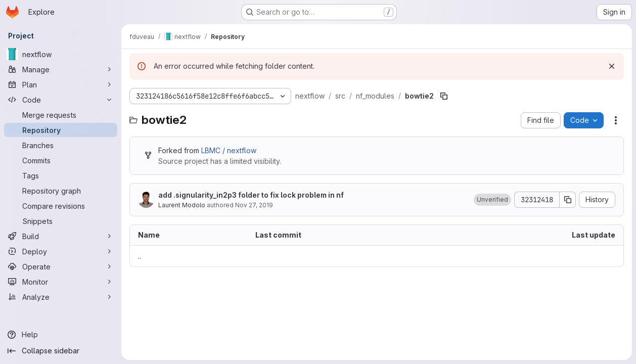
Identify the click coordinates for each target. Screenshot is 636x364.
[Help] (61, 335)
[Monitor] (61, 282)
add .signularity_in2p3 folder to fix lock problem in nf (251, 195)
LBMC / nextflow (229, 150)
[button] (492, 200)
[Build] (61, 236)
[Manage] (61, 69)
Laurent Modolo (182, 205)
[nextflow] (61, 54)
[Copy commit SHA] (568, 200)
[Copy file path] (444, 96)
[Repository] (61, 130)
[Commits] (61, 160)
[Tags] (61, 175)
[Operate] (61, 266)
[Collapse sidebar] (61, 351)
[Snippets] (61, 221)
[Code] (61, 100)
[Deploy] (61, 251)
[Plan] (61, 84)
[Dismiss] (612, 66)
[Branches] (61, 145)
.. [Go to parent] (140, 256)
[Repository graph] (61, 191)
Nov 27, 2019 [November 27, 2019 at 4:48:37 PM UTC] (254, 205)
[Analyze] (61, 297)
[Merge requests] (61, 115)
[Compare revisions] (61, 206)
